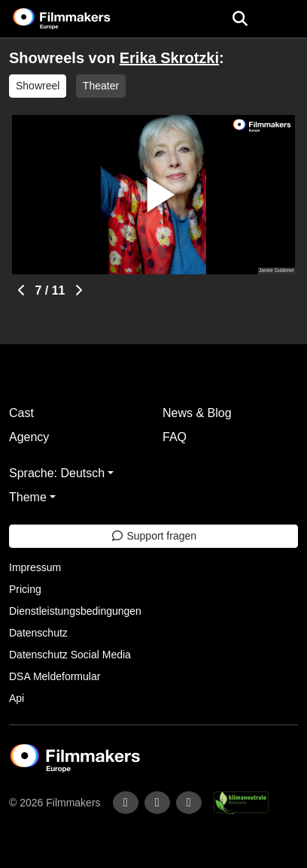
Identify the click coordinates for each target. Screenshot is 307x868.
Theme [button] (28, 497)
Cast (21, 413)
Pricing (25, 589)
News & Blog (197, 413)
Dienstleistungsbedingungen (75, 611)
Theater (101, 86)
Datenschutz (38, 633)
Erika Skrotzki (169, 58)
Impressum (35, 567)
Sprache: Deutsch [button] (57, 473)
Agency (29, 437)
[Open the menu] (240, 19)
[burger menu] (284, 19)
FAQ (175, 437)
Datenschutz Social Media (70, 655)
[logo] (80, 19)
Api (17, 698)
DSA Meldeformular (55, 676)
